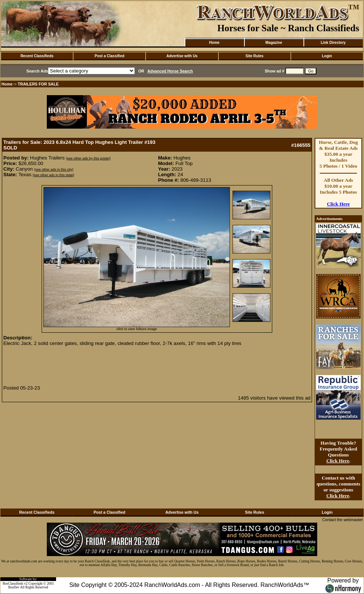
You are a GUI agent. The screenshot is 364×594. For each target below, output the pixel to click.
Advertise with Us (182, 56)
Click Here (338, 204)
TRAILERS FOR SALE (38, 84)
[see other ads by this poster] (88, 158)
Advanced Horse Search (170, 71)
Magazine (274, 43)
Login (327, 56)
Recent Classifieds (37, 56)
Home (214, 43)
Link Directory (333, 43)
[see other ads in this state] (53, 175)
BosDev (14, 587)
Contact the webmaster (342, 520)
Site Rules (254, 56)
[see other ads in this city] (54, 170)
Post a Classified (110, 56)
